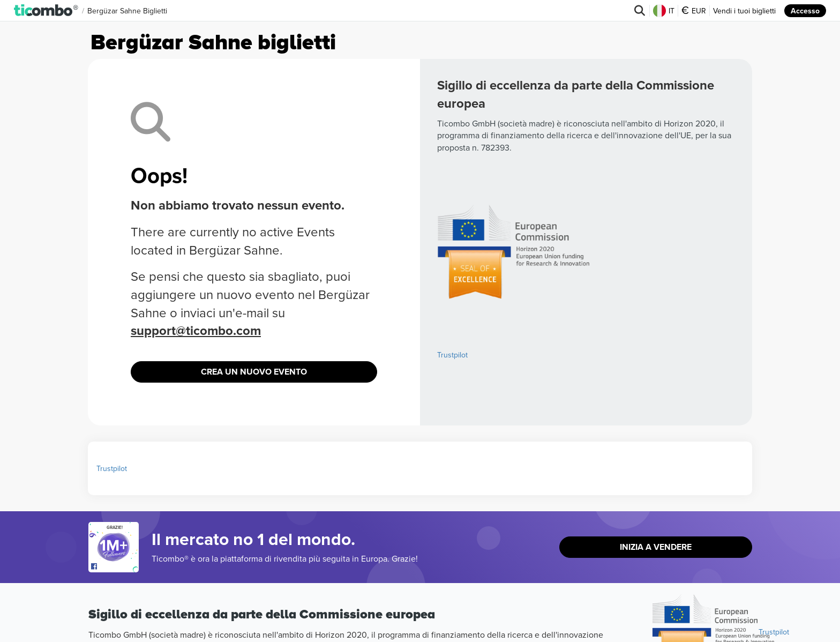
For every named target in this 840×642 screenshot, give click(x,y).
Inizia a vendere (656, 547)
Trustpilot (452, 355)
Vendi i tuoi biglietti (744, 11)
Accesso (805, 11)
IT (664, 11)
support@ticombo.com (196, 330)
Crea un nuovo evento (254, 372)
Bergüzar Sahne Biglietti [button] (127, 11)
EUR (694, 11)
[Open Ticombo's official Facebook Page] (115, 567)
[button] (46, 11)
